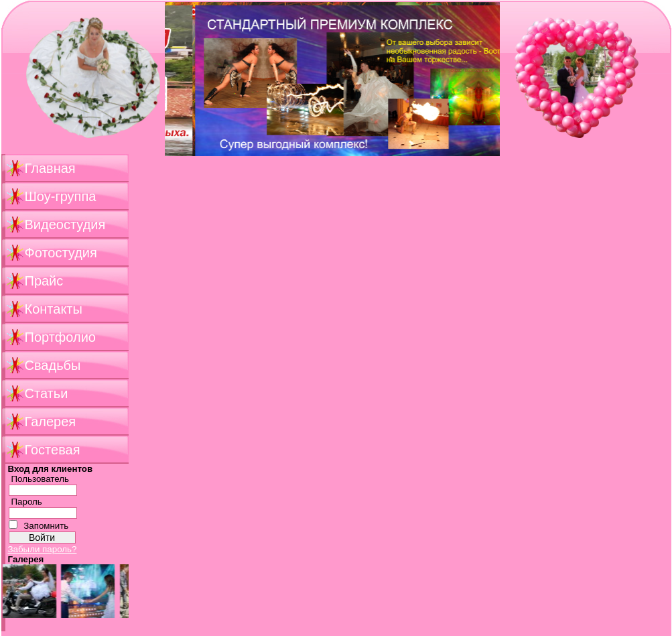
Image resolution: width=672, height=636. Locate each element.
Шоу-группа (61, 196)
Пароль (27, 502)
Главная (50, 168)
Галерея (51, 422)
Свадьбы (53, 365)
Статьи (47, 393)
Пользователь (41, 479)
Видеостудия (65, 225)
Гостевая (53, 450)
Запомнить (46, 526)
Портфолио (60, 337)
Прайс (44, 281)
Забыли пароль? (43, 549)
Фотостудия (61, 253)
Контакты (54, 309)
